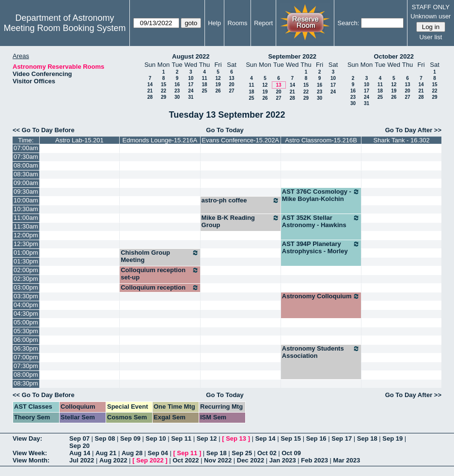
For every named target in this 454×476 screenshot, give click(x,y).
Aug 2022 (113, 460)
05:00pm (26, 322)
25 (204, 91)
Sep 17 (342, 438)
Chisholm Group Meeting (160, 256)
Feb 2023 (314, 460)
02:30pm (26, 279)
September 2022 (292, 56)
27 (231, 91)
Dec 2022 (250, 460)
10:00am (26, 200)
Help (214, 23)
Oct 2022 (186, 460)
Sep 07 (79, 438)
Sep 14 (266, 438)
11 (204, 78)
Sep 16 (316, 438)
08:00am (26, 165)
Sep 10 (156, 438)
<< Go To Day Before (44, 130)
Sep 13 (236, 438)
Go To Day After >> (413, 130)
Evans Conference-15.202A (240, 140)
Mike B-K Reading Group (241, 221)
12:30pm (26, 244)
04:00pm (26, 305)
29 (164, 97)
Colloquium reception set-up (160, 274)
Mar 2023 (347, 460)
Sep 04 (158, 453)
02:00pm (26, 270)
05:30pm (26, 331)
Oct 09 (291, 453)
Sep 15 (291, 438)
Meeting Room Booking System (64, 28)
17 (191, 84)
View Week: (30, 453)
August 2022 (191, 56)
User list (431, 37)
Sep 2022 (150, 460)
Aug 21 (106, 453)
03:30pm (26, 296)
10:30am (26, 209)
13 (231, 78)
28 (150, 97)
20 (231, 84)
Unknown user (431, 16)
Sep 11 (181, 438)
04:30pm (26, 314)
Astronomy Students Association (321, 352)
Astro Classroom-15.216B (321, 140)
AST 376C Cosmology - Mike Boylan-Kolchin (321, 195)
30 (177, 97)
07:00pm (26, 357)
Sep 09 (130, 438)
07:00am (26, 148)
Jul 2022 (82, 460)
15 (164, 84)
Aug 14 (80, 453)
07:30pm (26, 366)
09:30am (26, 192)
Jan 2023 (283, 460)
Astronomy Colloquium (321, 296)
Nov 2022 (218, 460)
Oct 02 (267, 453)
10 (191, 78)
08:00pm (26, 375)
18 (204, 84)
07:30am (26, 157)
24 (191, 91)
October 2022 (394, 56)
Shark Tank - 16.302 (402, 140)
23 (177, 91)
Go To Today (225, 130)
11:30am (26, 226)
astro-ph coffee (241, 200)
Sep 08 (105, 438)
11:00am (26, 218)
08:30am (26, 174)
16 (177, 84)
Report (263, 23)
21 (150, 91)
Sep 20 (79, 446)
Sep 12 (207, 438)
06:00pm (26, 340)
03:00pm (26, 287)
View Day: (27, 438)
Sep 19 (392, 438)
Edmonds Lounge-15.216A (160, 140)
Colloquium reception (160, 288)
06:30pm (26, 348)
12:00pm (26, 235)
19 (218, 84)
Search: (349, 23)
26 (218, 91)
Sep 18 (367, 438)
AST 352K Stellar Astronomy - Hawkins (321, 221)
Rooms (237, 23)
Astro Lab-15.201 (79, 140)
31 (191, 97)
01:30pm (26, 261)
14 (150, 84)
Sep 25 (242, 453)
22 (164, 91)
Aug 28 (132, 453)
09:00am (26, 183)
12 (218, 78)
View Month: (31, 460)
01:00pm (26, 253)
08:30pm (26, 383)
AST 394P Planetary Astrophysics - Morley (321, 247)
